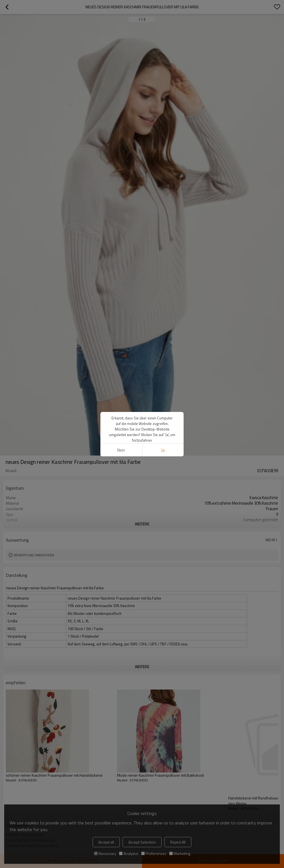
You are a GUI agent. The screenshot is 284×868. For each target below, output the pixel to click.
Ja (163, 450)
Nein (121, 450)
